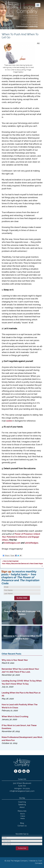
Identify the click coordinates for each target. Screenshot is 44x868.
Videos (23, 816)
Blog (22, 823)
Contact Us (22, 826)
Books (23, 814)
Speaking (22, 805)
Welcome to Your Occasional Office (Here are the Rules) (22, 637)
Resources (22, 811)
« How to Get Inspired (10, 561)
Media (22, 818)
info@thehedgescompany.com (22, 791)
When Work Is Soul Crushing (15, 716)
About (22, 807)
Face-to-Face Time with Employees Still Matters (22, 613)
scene (9, 421)
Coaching (22, 802)
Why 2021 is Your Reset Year (15, 660)
